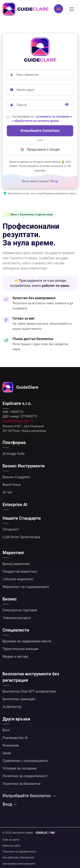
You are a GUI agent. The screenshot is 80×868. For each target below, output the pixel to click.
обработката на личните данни (36, 121)
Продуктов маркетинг (20, 571)
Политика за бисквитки (21, 784)
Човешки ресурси (17, 618)
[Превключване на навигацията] (71, 9)
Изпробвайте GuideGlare (40, 131)
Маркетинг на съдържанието (26, 587)
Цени (7, 753)
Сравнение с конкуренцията (25, 761)
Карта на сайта (12, 846)
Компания (11, 745)
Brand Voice (12, 485)
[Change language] (58, 9)
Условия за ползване (20, 768)
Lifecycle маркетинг (18, 579)
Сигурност (11, 529)
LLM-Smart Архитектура (21, 537)
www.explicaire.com (16, 421)
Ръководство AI (15, 738)
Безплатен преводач (19, 699)
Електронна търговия (20, 610)
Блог (6, 730)
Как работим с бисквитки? (18, 858)
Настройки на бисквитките (19, 864)
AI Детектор (12, 707)
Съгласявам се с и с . (42, 119)
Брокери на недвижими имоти (27, 641)
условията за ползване (53, 117)
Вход (54, 181)
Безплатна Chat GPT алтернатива (29, 691)
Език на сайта (11, 840)
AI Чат (7, 492)
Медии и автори (15, 657)
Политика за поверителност (25, 776)
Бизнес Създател (16, 477)
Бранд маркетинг (16, 564)
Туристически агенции (20, 649)
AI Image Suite (14, 454)
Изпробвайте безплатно (27, 796)
